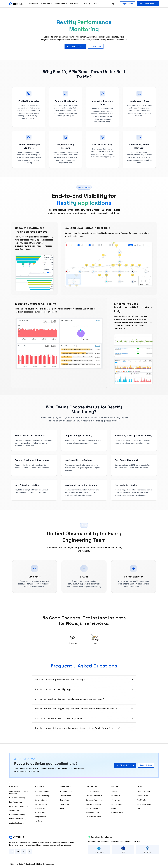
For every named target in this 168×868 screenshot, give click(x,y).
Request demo (128, 4)
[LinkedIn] (18, 851)
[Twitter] (12, 851)
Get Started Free (125, 765)
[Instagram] (30, 851)
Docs (95, 4)
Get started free (148, 4)
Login (114, 4)
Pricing (87, 4)
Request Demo (146, 765)
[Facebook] (24, 851)
